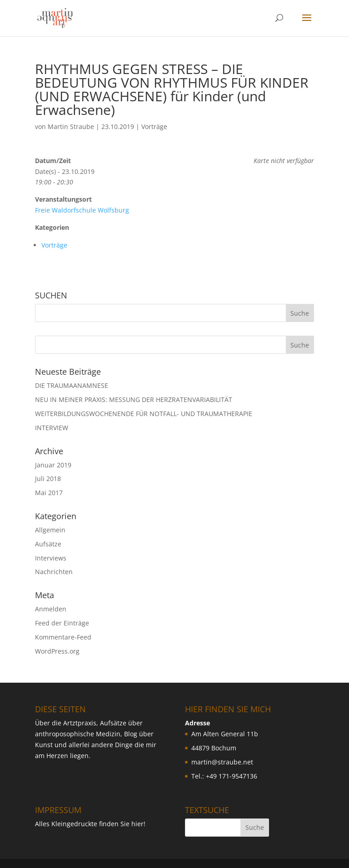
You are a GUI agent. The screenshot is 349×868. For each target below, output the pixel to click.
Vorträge (154, 126)
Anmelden (51, 609)
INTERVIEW (52, 428)
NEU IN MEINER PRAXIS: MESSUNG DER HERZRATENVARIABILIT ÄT (134, 399)
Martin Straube (71, 126)
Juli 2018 (48, 479)
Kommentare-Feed (63, 637)
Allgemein (50, 530)
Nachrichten (54, 572)
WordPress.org (57, 651)
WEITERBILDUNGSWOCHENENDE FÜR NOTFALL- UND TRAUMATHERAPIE (144, 414)
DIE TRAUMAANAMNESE (72, 385)
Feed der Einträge (62, 623)
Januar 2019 (53, 465)
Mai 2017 (49, 493)
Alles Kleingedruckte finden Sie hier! (90, 824)
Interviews (51, 558)
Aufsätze (48, 544)
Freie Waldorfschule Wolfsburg (82, 210)
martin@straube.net (222, 762)
